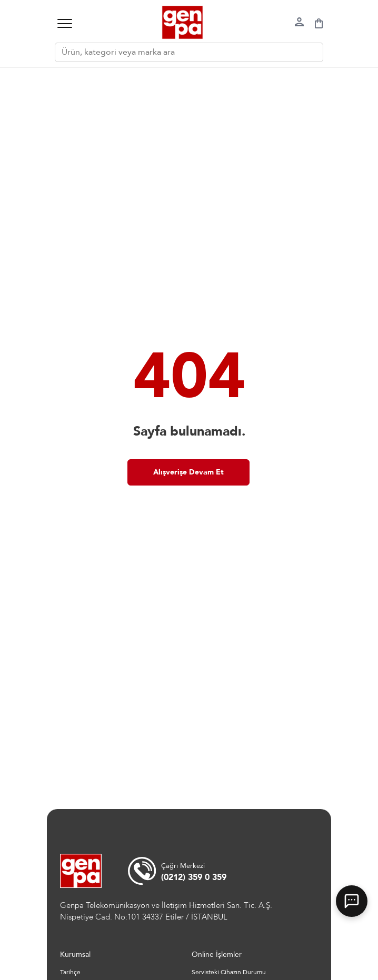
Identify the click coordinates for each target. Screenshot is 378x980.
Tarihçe (70, 972)
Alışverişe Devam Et (188, 472)
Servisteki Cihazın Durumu (229, 972)
